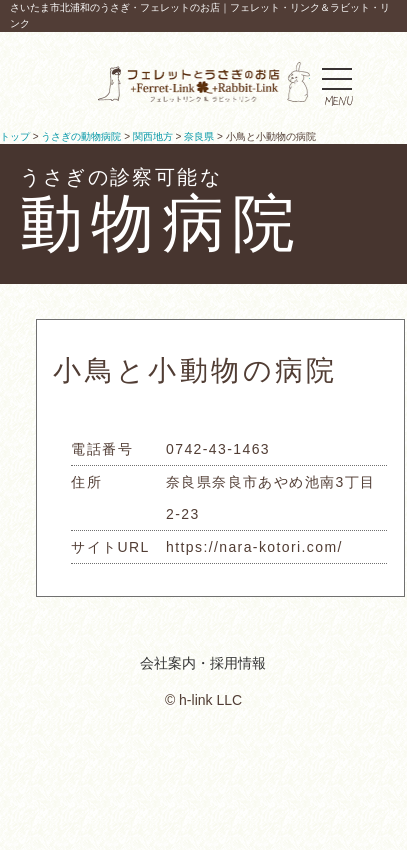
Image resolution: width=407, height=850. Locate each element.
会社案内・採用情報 (203, 663)
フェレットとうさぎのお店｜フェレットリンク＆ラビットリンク (204, 82)
